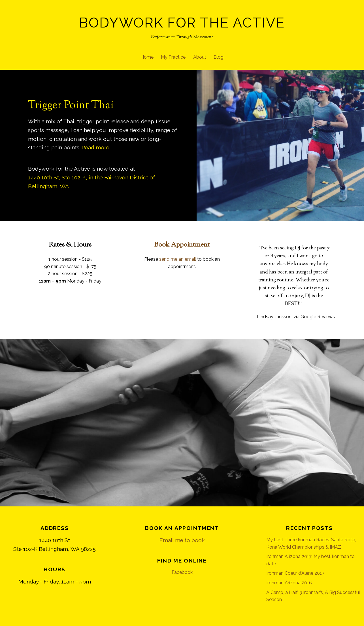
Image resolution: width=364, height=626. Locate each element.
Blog (219, 57)
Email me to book (182, 540)
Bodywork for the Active (182, 23)
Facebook (182, 572)
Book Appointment (182, 245)
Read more (95, 147)
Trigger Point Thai (71, 106)
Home (147, 57)
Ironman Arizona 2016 (289, 583)
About (200, 57)
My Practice (173, 57)
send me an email (178, 259)
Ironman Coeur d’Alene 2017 (295, 573)
